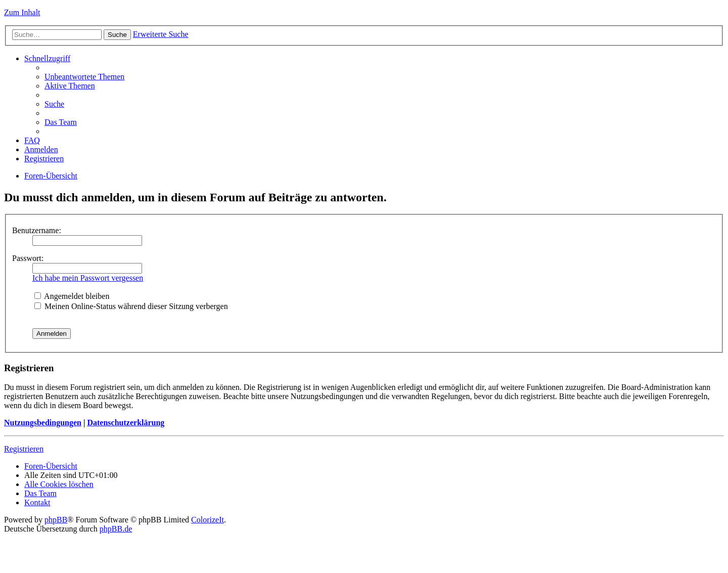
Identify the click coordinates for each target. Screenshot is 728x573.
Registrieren (24, 449)
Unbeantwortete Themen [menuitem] (84, 77)
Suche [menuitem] (54, 104)
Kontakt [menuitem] (37, 502)
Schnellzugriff (47, 58)
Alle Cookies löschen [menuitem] (59, 484)
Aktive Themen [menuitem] (70, 86)
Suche (117, 35)
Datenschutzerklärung (126, 423)
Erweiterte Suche (161, 34)
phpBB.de (116, 529)
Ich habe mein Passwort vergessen (88, 278)
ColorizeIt (208, 520)
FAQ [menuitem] (32, 140)
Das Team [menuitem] (61, 122)
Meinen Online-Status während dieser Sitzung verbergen (131, 306)
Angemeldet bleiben (72, 296)
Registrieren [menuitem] (44, 159)
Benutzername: (37, 230)
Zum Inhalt (22, 12)
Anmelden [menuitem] (41, 149)
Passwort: (28, 258)
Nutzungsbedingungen (43, 423)
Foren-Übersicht (51, 176)
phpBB (56, 520)
